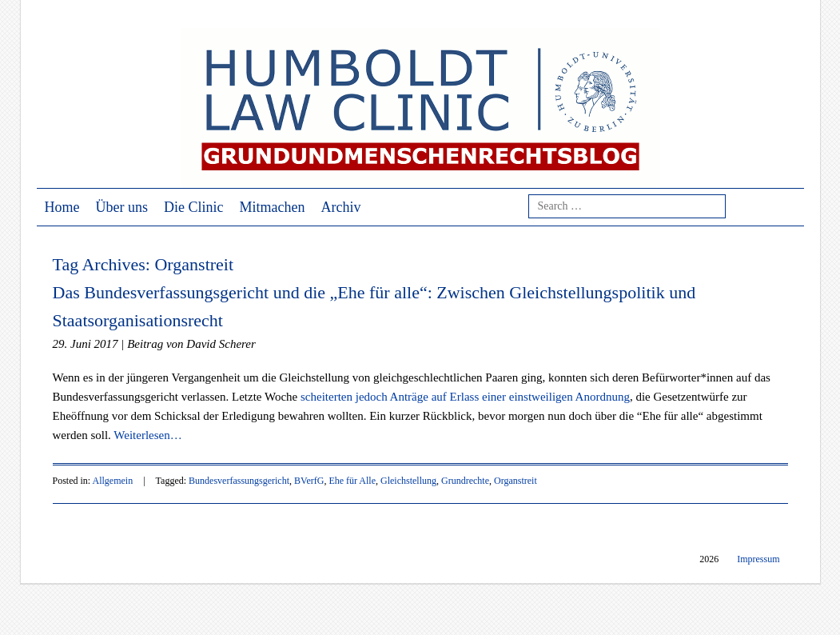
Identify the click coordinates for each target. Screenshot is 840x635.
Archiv (340, 207)
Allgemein (113, 481)
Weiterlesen (147, 435)
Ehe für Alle (352, 481)
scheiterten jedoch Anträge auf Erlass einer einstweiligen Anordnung (465, 397)
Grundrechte (465, 481)
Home (62, 207)
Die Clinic (194, 207)
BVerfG (309, 481)
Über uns (122, 207)
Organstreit (516, 481)
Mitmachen (273, 207)
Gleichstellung (408, 481)
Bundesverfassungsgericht (239, 481)
